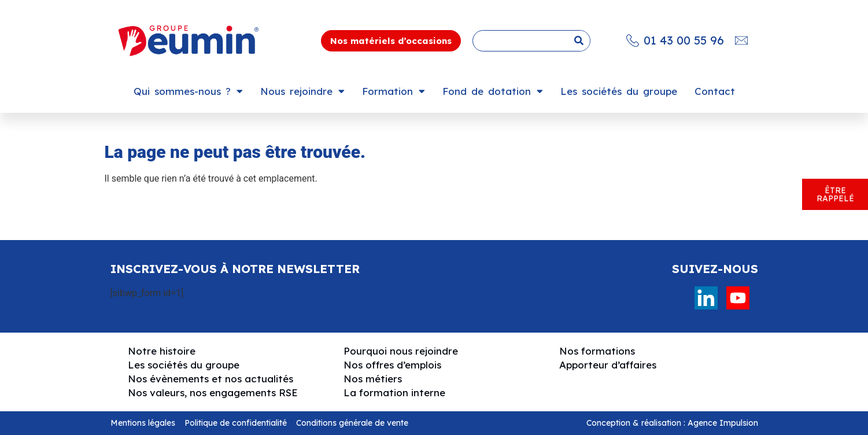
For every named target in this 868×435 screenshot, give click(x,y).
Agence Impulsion (723, 423)
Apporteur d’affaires (608, 365)
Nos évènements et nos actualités (210, 379)
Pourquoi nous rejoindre (401, 351)
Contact (715, 91)
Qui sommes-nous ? (188, 91)
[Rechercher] (579, 41)
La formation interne (394, 392)
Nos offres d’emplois (392, 365)
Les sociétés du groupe (619, 91)
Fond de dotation (493, 91)
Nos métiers (373, 379)
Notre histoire (162, 351)
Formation (394, 91)
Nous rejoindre (302, 91)
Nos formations (597, 351)
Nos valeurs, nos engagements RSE (213, 392)
